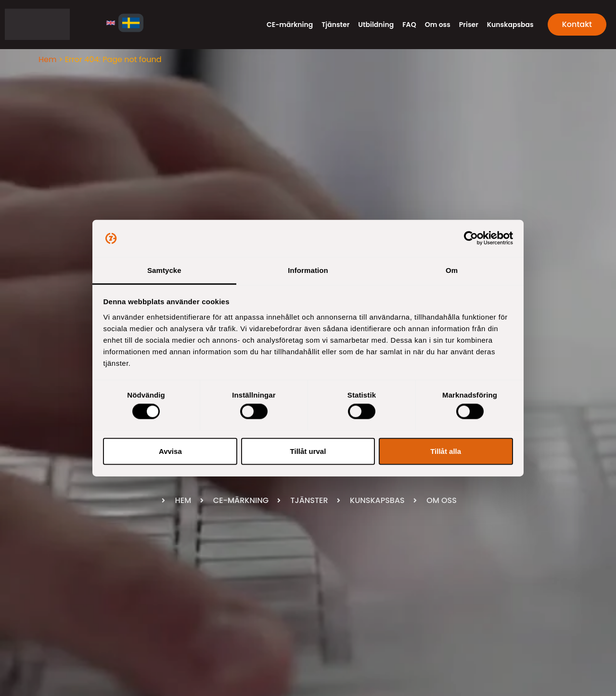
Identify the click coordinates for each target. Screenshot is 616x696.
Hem (47, 59)
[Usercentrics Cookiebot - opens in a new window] (471, 238)
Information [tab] (308, 270)
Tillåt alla (446, 451)
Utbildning (376, 25)
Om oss (438, 25)
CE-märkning (290, 25)
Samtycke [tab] (164, 270)
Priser (469, 25)
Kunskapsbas (510, 25)
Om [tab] (452, 270)
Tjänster (335, 25)
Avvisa (170, 451)
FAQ (409, 25)
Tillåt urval (308, 451)
